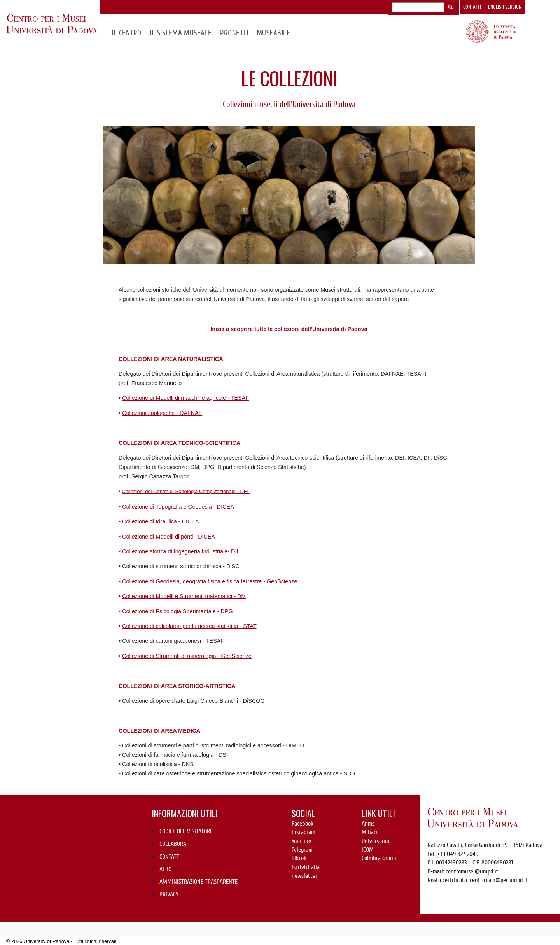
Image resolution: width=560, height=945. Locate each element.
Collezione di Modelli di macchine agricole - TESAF (185, 398)
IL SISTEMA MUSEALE (181, 33)
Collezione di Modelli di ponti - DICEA (169, 537)
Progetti (234, 33)
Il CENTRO (126, 33)
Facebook (303, 824)
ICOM (368, 850)
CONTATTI (170, 857)
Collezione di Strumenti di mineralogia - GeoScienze (187, 656)
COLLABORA (173, 844)
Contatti (472, 7)
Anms (368, 824)
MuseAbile (273, 33)
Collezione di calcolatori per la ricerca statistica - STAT (189, 626)
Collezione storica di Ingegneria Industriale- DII (180, 551)
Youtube (301, 841)
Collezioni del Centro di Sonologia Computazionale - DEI (186, 491)
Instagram (304, 832)
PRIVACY (169, 894)
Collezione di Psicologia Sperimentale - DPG (178, 611)
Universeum (375, 841)
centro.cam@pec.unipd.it (499, 880)
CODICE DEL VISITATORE (186, 831)
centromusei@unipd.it (472, 871)
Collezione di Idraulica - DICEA (161, 521)
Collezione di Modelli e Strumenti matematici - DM (184, 596)
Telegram (302, 850)
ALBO (165, 869)
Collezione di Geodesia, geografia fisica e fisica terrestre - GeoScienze (210, 581)
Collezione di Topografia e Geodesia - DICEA (178, 507)
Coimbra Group (379, 858)
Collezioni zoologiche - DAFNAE (162, 413)
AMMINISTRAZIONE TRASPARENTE (199, 882)
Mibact (370, 832)
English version (505, 7)
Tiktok (299, 858)
